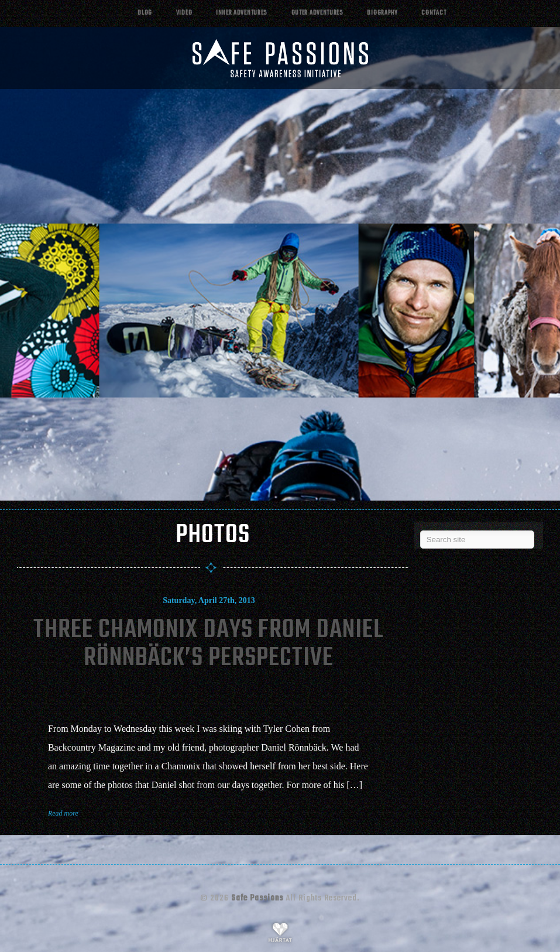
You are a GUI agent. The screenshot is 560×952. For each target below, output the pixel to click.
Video (184, 13)
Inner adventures (242, 13)
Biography (382, 13)
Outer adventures (317, 13)
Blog (145, 13)
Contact (434, 13)
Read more (63, 813)
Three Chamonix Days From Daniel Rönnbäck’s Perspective (209, 644)
